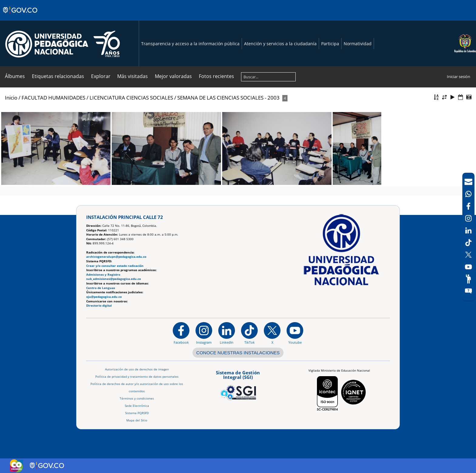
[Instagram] (204, 333)
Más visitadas (133, 76)
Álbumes (15, 76)
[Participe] (468, 279)
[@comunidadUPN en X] (272, 333)
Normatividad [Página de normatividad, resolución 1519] (358, 44)
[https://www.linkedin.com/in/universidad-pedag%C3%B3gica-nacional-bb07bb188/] (227, 333)
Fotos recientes (216, 76)
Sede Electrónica (137, 406)
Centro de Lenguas (101, 288)
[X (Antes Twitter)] (468, 255)
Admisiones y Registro (103, 275)
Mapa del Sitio (137, 420)
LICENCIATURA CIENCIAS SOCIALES (131, 98)
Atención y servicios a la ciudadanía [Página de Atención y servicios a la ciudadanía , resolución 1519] (280, 44)
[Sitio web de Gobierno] (20, 16)
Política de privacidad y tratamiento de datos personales (137, 377)
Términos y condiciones (137, 398)
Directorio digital (99, 306)
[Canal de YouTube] (468, 267)
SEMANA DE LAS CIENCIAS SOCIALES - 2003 (228, 98)
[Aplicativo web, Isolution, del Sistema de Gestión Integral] (238, 384)
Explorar (101, 76)
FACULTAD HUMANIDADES (53, 98)
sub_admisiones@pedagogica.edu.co (114, 279)
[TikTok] (468, 243)
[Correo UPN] (468, 182)
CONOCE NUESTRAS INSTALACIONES (238, 353)
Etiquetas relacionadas (58, 76)
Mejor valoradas (173, 76)
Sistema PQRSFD (137, 413)
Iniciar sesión (459, 77)
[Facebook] (468, 206)
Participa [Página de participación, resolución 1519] (330, 44)
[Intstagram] (468, 218)
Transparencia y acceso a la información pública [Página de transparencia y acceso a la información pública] (190, 44)
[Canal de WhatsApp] (468, 194)
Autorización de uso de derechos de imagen (137, 369)
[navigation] (468, 237)
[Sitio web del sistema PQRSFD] (468, 291)
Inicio (11, 98)
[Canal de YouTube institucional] (295, 333)
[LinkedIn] (468, 230)
